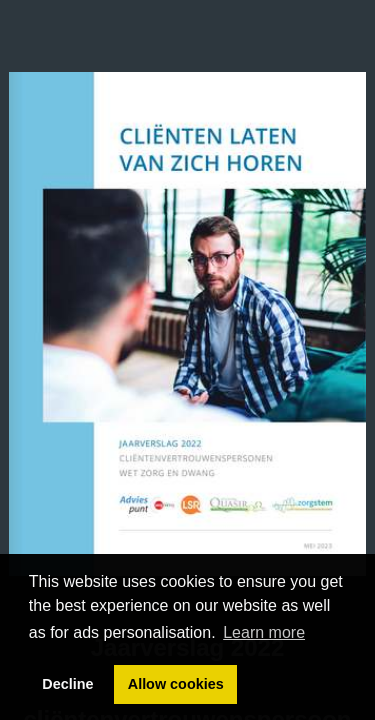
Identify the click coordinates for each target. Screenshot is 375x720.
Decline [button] (67, 684)
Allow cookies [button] (176, 684)
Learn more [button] (264, 632)
